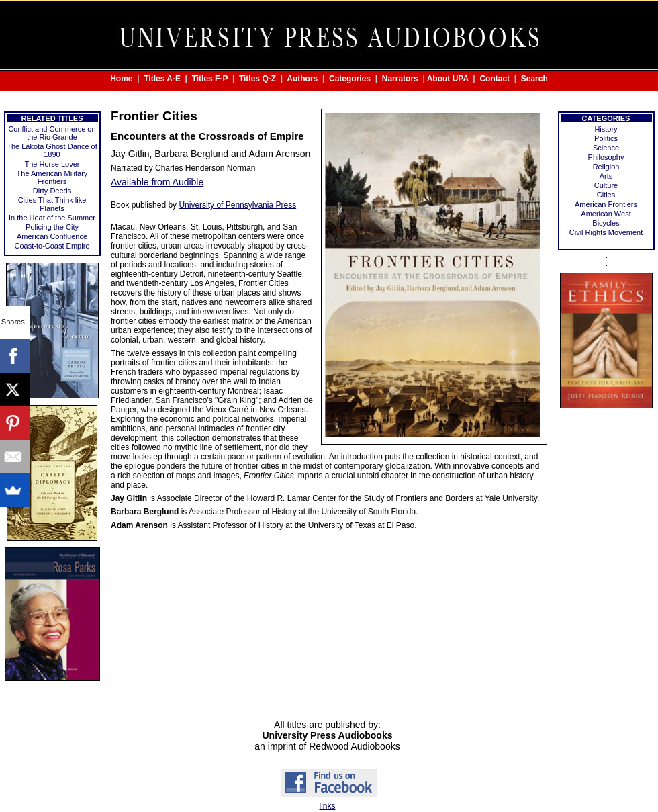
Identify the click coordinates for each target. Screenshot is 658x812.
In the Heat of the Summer (52, 218)
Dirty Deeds (52, 191)
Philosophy (606, 157)
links (327, 806)
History (606, 129)
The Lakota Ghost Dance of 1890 (52, 150)
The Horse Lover (52, 164)
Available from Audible (157, 182)
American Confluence (52, 236)
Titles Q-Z (257, 79)
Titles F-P (210, 79)
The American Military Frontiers (52, 177)
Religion (606, 167)
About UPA (448, 79)
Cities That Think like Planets (52, 204)
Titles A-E (162, 79)
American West (606, 214)
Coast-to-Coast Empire (52, 246)
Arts (606, 176)
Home (121, 79)
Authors (302, 79)
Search (534, 79)
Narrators (400, 79)
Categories (350, 79)
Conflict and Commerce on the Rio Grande (52, 133)
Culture (606, 185)
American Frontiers (606, 204)
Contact (495, 79)
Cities (606, 195)
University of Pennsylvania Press (237, 205)
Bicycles (606, 223)
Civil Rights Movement (606, 232)
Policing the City (52, 227)
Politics (606, 138)
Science (606, 148)
